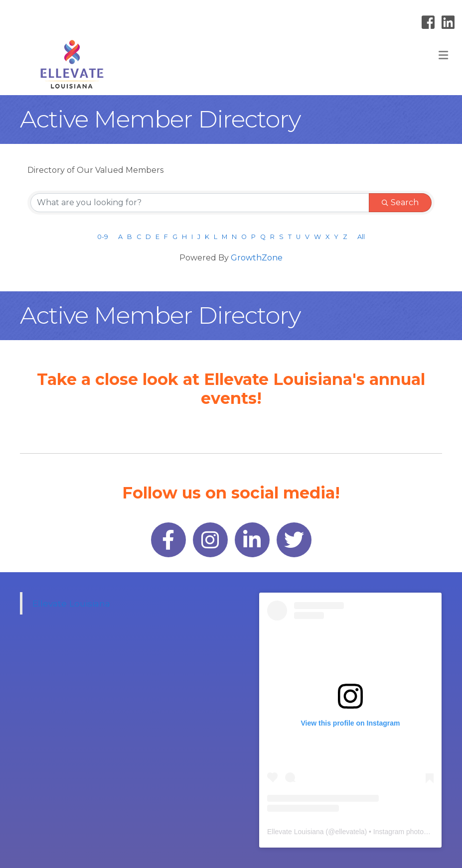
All (361, 237)
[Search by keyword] (200, 203)
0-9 (103, 237)
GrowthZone (257, 258)
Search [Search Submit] (400, 202)
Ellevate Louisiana (71, 603)
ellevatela (350, 832)
